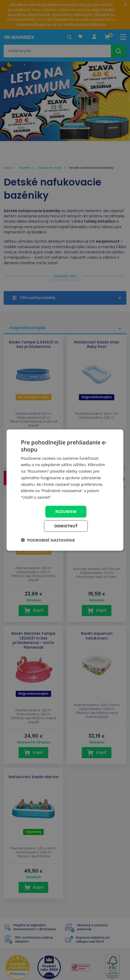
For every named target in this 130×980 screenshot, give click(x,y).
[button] (48, 540)
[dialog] (65, 490)
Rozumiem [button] (66, 511)
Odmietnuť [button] (66, 526)
